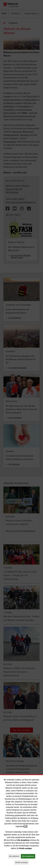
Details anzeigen (22, 862)
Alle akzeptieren (29, 856)
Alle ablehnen (15, 856)
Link (26, 826)
